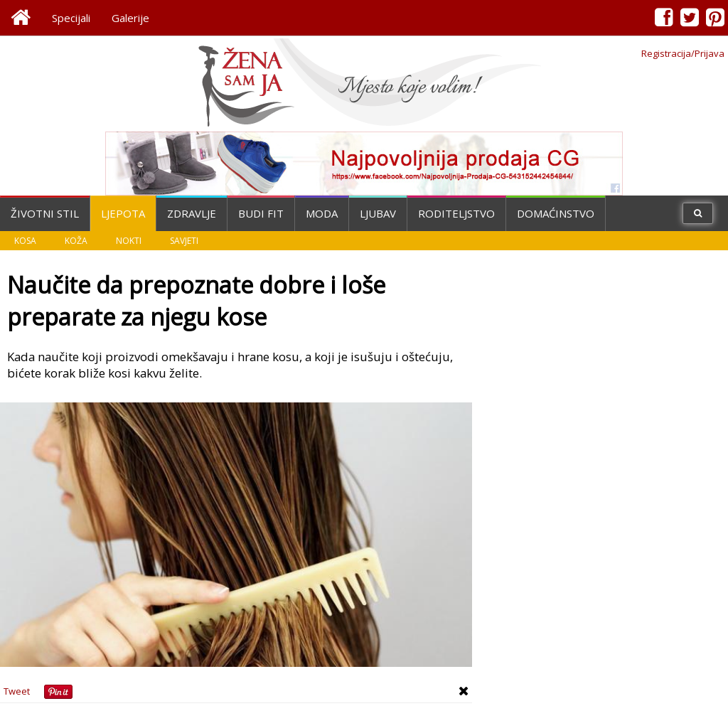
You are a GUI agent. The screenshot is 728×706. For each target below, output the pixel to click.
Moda (322, 213)
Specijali (71, 18)
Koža (76, 241)
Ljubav (378, 213)
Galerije (130, 18)
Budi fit (261, 213)
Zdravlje (192, 213)
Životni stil (45, 213)
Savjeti (184, 241)
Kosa (25, 241)
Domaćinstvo (556, 213)
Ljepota (123, 213)
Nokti (129, 241)
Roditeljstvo (456, 213)
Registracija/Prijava (683, 53)
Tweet (17, 691)
